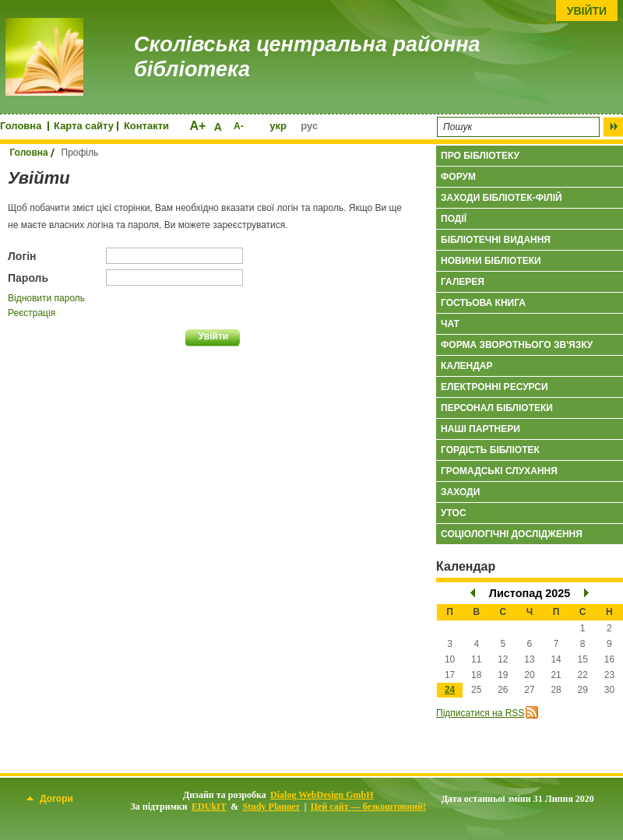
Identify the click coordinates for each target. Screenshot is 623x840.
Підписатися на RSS (480, 713)
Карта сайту (84, 126)
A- (239, 126)
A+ (197, 126)
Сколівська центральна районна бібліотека (307, 57)
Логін (22, 256)
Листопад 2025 (530, 593)
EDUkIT (209, 807)
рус (309, 126)
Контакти (146, 126)
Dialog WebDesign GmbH (322, 795)
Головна (21, 126)
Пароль (28, 278)
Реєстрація (32, 313)
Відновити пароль (46, 298)
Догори (50, 799)
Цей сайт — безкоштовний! (368, 807)
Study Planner (272, 807)
